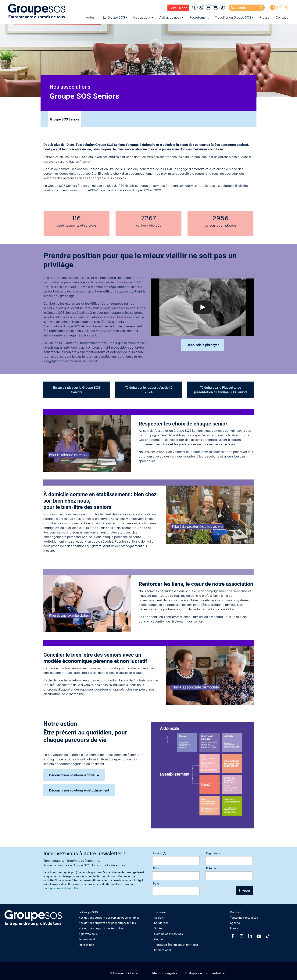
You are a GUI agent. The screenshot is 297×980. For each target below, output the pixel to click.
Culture (159, 939)
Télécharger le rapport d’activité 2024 (149, 390)
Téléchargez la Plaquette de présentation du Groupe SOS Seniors (221, 390)
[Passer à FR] (272, 7)
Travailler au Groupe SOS (233, 17)
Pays (156, 884)
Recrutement (199, 17)
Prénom (211, 868)
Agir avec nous (170, 17)
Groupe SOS (122, 973)
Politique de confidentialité (205, 973)
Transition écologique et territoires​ (176, 945)
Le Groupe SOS (114, 17)
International (163, 950)
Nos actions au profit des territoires (101, 928)
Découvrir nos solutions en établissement (79, 790)
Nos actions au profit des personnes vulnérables (109, 918)
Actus (90, 17)
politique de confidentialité (61, 888)
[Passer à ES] (285, 7)
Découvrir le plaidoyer (203, 345)
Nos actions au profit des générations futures (107, 923)
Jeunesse (160, 912)
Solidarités (161, 923)
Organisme (213, 853)
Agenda (235, 923)
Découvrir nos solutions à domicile (74, 775)
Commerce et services (168, 934)
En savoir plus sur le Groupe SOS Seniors (77, 390)
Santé (158, 928)
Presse (265, 17)
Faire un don (178, 8)
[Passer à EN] (279, 7)
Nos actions (142, 17)
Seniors (159, 918)
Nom (156, 868)
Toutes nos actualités (244, 918)
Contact (282, 17)
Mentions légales (165, 973)
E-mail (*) (160, 853)
